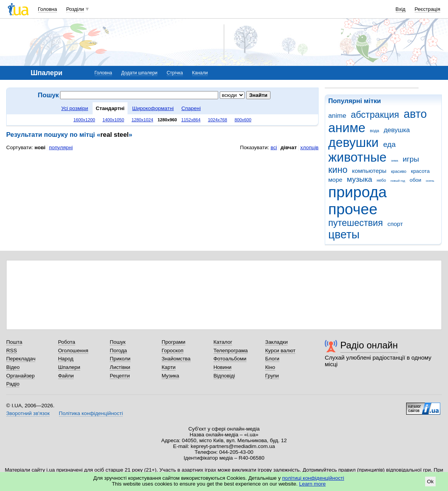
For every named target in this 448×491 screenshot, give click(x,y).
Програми (173, 342)
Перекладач (21, 359)
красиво (399, 171)
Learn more (313, 484)
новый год (398, 181)
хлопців (309, 147)
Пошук (118, 342)
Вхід (401, 9)
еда (389, 144)
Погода (118, 351)
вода (375, 131)
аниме (347, 128)
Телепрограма (231, 351)
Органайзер (20, 376)
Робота (67, 342)
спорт (395, 224)
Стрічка (175, 73)
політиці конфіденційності (313, 478)
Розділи (75, 9)
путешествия (356, 223)
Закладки (276, 342)
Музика (170, 376)
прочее (353, 209)
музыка (359, 179)
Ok (430, 482)
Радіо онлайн (369, 345)
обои (415, 180)
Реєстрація (427, 9)
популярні (61, 147)
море (335, 180)
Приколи (120, 359)
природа (358, 192)
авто (415, 114)
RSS (12, 351)
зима (395, 161)
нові (40, 147)
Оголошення (73, 351)
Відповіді (224, 376)
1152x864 (191, 120)
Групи (272, 376)
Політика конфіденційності (91, 413)
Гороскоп (172, 351)
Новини (223, 367)
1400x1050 (113, 120)
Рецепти (120, 376)
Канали (200, 73)
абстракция (375, 115)
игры (411, 159)
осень (430, 181)
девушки (353, 142)
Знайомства (176, 359)
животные (357, 157)
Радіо (13, 384)
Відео (13, 367)
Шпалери (69, 367)
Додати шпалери (139, 73)
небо (381, 180)
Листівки (120, 367)
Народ (66, 359)
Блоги (272, 359)
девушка (397, 130)
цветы (344, 234)
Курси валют (280, 351)
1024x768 (218, 120)
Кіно (270, 367)
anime (337, 116)
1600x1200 (84, 120)
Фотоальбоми (230, 359)
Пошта (14, 342)
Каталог (223, 342)
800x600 (243, 120)
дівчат (289, 147)
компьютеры (369, 171)
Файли (66, 376)
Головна (47, 9)
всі (274, 147)
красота (420, 171)
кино (338, 170)
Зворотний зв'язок (28, 413)
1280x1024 (142, 120)
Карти (169, 367)
